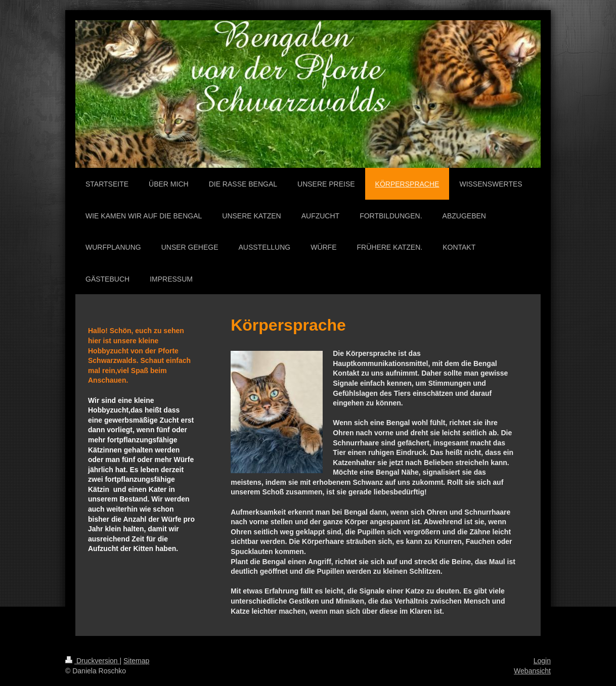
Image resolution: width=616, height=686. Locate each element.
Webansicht (532, 671)
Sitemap (136, 661)
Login (542, 661)
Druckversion (92, 661)
